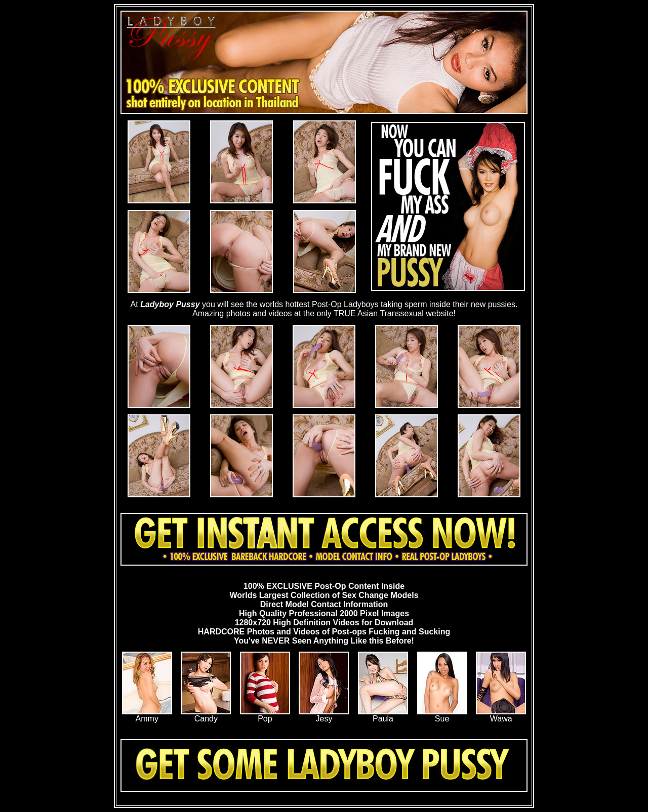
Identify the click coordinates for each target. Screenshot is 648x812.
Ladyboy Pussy (170, 304)
